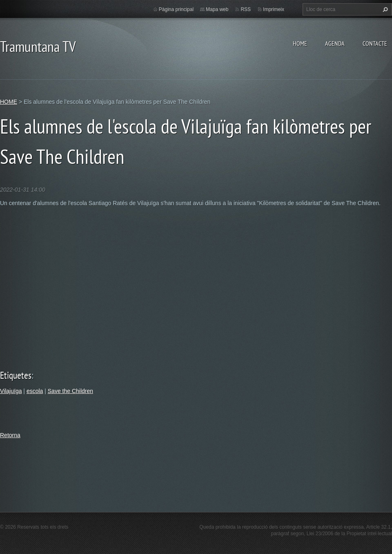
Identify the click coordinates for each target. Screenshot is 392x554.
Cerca (384, 9)
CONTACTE (375, 43)
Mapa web (217, 9)
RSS (246, 9)
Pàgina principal (176, 9)
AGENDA (335, 43)
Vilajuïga (11, 391)
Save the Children (70, 391)
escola (35, 391)
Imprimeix (274, 9)
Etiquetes (16, 375)
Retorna (10, 435)
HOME (300, 43)
